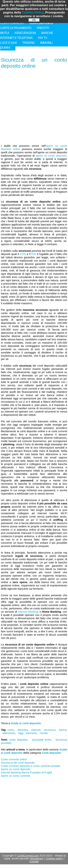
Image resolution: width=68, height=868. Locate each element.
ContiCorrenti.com (28, 856)
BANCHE (47, 33)
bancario (31, 733)
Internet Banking (28, 612)
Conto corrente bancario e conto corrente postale (30, 766)
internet (36, 730)
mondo (44, 733)
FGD (33, 254)
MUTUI (5, 33)
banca (63, 730)
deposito (23, 730)
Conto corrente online (14, 759)
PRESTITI (43, 28)
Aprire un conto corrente (16, 776)
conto (11, 730)
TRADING (28, 43)
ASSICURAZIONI (25, 33)
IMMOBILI (46, 43)
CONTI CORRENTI (12, 23)
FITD (23, 254)
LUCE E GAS (8, 43)
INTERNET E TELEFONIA (16, 38)
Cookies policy (54, 859)
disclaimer (37, 859)
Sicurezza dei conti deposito (18, 763)
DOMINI (5, 48)
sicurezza (50, 730)
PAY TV (43, 38)
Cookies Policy (33, 12)
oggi (20, 733)
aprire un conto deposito (51, 156)
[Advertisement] (34, 107)
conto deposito (18, 740)
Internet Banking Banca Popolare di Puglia (26, 772)
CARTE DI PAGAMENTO (16, 28)
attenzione (9, 733)
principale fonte (41, 740)
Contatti (34, 861)
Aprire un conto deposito (16, 769)
